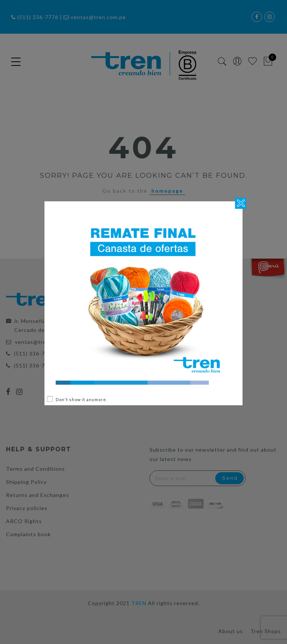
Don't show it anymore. (81, 399)
